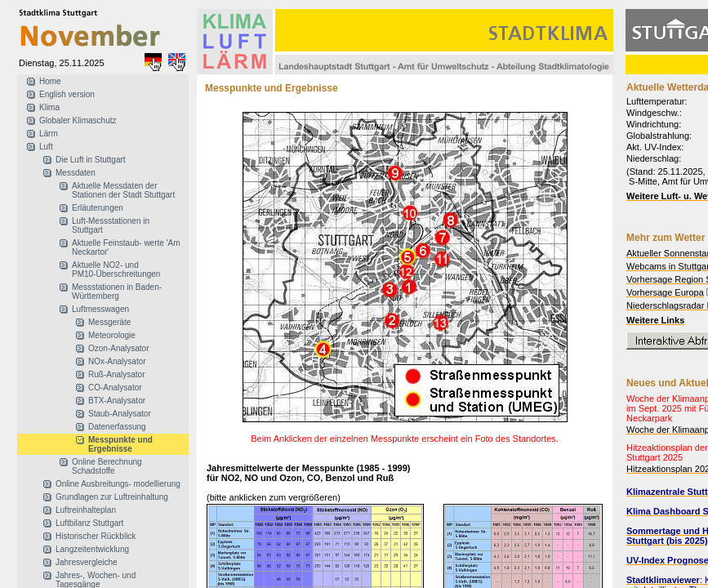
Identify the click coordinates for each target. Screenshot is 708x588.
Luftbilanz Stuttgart (89, 523)
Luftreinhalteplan (86, 510)
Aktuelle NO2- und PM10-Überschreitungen (116, 269)
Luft (46, 147)
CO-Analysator (115, 388)
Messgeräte (109, 322)
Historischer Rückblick (96, 536)
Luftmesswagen (100, 309)
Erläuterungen (98, 208)
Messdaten (76, 173)
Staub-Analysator (120, 414)
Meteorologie (112, 335)
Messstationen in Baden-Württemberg (117, 292)
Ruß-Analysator (116, 374)
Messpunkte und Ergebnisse (120, 444)
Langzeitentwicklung (92, 549)
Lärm (49, 134)
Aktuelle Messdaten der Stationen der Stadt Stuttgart (123, 190)
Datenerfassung (117, 427)
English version (67, 94)
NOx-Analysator (117, 361)
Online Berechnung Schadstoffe (107, 466)
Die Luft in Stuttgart (91, 160)
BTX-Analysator (117, 401)
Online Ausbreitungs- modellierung (118, 484)
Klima (49, 107)
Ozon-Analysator (118, 348)
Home (50, 81)
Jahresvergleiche (87, 562)
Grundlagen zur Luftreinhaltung (112, 497)
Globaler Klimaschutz (78, 120)
